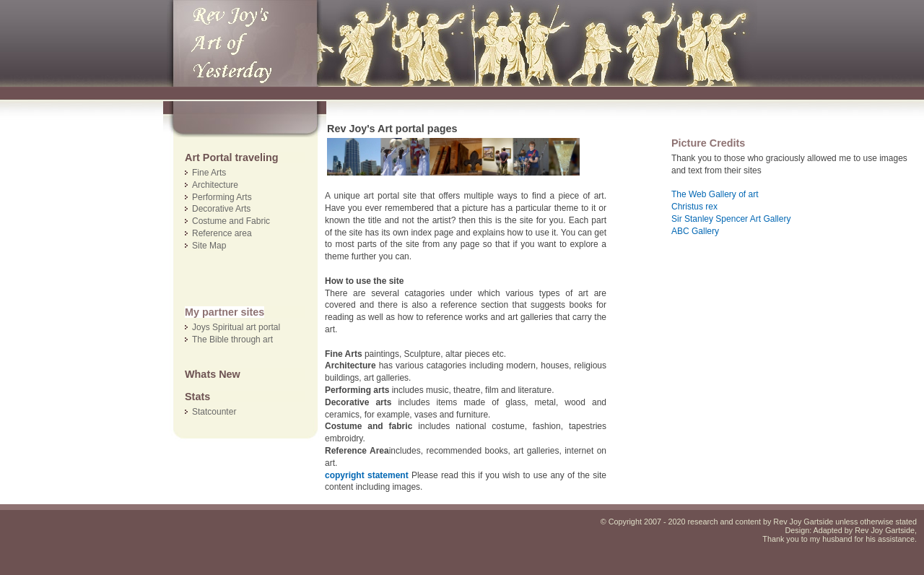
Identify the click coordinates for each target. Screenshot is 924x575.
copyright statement (367, 475)
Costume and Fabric (231, 221)
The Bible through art (232, 340)
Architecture (215, 185)
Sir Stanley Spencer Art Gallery (731, 219)
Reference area (222, 233)
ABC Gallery (695, 231)
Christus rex (694, 207)
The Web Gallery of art (715, 194)
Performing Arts (222, 197)
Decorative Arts (221, 209)
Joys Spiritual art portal (236, 327)
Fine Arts (209, 173)
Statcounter (214, 412)
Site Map (209, 246)
